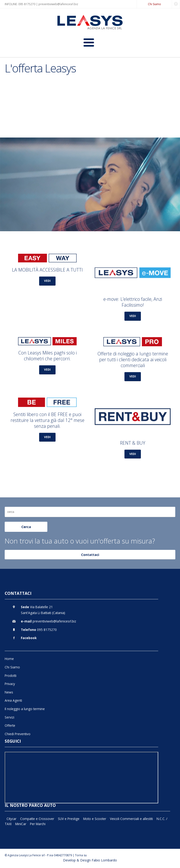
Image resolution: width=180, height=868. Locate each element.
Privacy (10, 684)
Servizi (9, 717)
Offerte (10, 725)
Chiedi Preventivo (18, 734)
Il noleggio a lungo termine (25, 709)
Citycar (11, 819)
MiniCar (21, 824)
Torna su (81, 855)
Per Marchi (38, 824)
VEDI (47, 281)
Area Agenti (13, 700)
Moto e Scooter (95, 819)
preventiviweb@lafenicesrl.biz (58, 4)
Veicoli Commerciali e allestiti (131, 819)
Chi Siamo (154, 4)
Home (9, 659)
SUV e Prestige (69, 819)
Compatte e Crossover (37, 819)
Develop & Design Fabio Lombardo (90, 860)
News (9, 692)
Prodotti (11, 676)
